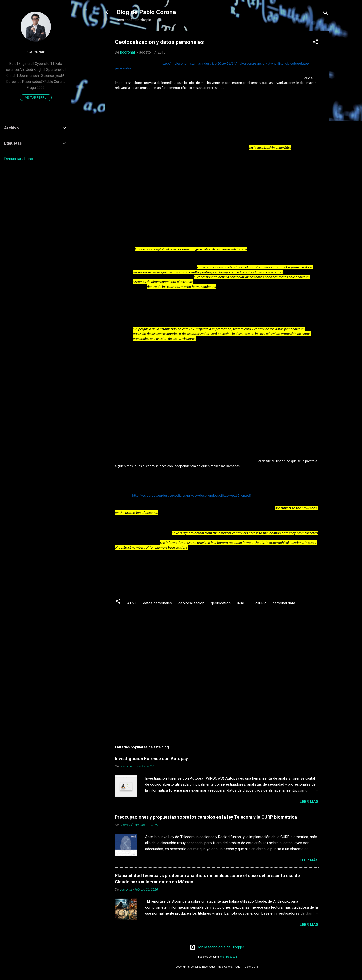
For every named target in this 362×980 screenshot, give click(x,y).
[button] (315, 43)
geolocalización (191, 603)
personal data (284, 603)
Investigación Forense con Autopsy (151, 759)
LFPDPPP (258, 603)
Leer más (309, 802)
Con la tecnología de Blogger (217, 947)
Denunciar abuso (19, 159)
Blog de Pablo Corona (146, 12)
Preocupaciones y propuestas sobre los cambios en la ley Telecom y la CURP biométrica (206, 817)
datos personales (157, 603)
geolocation (221, 603)
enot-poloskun (229, 957)
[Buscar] (326, 14)
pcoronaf (36, 52)
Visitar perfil (36, 98)
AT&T (132, 603)
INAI (241, 603)
